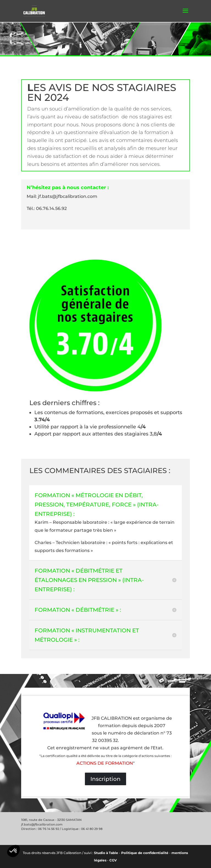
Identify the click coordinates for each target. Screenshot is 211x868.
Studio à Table (106, 853)
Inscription (105, 779)
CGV (113, 860)
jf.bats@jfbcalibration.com (42, 824)
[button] (13, 851)
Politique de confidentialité (145, 853)
